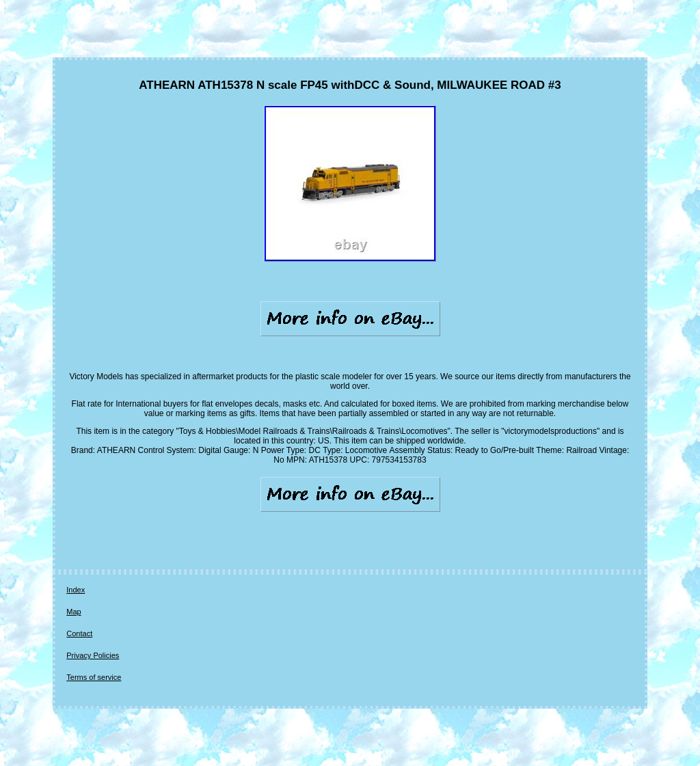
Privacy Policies (93, 655)
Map (73, 612)
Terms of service (94, 677)
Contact (79, 633)
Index (76, 590)
